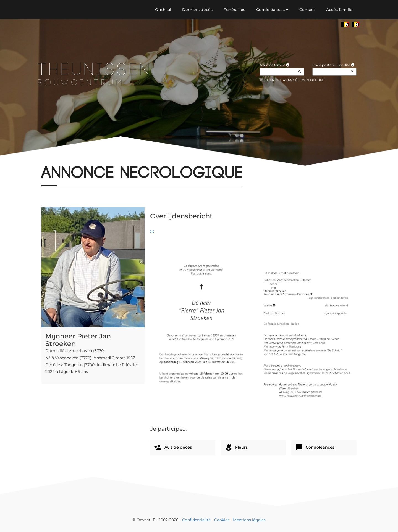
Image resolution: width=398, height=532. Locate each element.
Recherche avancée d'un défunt (292, 80)
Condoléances (272, 10)
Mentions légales (249, 520)
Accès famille (339, 10)
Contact (307, 10)
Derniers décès (197, 10)
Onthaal (163, 10)
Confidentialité (196, 520)
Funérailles (234, 10)
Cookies (222, 520)
